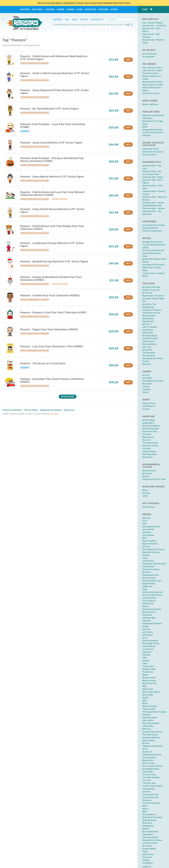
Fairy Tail (146, 440)
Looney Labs (148, 666)
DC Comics (147, 473)
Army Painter (148, 529)
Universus (147, 800)
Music (145, 490)
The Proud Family (150, 443)
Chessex (146, 555)
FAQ (67, 19)
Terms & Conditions (12, 410)
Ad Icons (146, 493)
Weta (145, 812)
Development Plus (151, 575)
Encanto (146, 409)
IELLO (145, 638)
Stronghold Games (151, 769)
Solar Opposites (150, 454)
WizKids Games (149, 820)
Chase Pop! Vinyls (150, 149)
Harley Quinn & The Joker (154, 479)
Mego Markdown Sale (152, 205)
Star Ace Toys (149, 763)
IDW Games (148, 635)
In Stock (79, 3)
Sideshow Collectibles (152, 746)
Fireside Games (149, 598)
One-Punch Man (150, 431)
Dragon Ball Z (148, 423)
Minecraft (147, 384)
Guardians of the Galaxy (154, 265)
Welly (145, 806)
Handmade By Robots (152, 623)
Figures (50, 9)
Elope (145, 589)
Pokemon (146, 135)
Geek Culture (148, 854)
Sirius (145, 749)
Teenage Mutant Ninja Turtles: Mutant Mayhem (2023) (154, 245)
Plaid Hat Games (150, 718)
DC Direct (147, 572)
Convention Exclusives (153, 152)
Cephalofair (148, 834)
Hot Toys (146, 629)
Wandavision (148, 321)
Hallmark (146, 621)
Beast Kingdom (149, 541)
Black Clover (148, 437)
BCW (145, 538)
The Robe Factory (150, 735)
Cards (61, 9)
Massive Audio (149, 678)
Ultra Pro (146, 792)
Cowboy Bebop (149, 451)
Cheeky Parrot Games (152, 840)
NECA (145, 127)
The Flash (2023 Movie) (153, 250)
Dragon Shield (149, 584)
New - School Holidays (152, 23)
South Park (147, 350)
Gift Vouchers (149, 507)
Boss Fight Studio (150, 832)
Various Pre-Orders (151, 93)
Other (114, 9)
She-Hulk (147, 364)
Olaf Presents (149, 406)
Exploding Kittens (150, 228)
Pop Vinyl (38, 9)
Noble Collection (150, 706)
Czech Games (148, 566)
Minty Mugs (148, 695)
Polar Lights (148, 720)
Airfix (145, 521)
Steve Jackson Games (152, 766)
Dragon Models (149, 849)
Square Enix (148, 760)
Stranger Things (150, 336)
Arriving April (148, 57)
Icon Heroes (148, 632)
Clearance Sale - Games (153, 203)
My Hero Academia (151, 426)
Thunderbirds (149, 355)
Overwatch (147, 378)
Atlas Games (148, 535)
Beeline (146, 829)
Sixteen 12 (147, 752)
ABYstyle (146, 518)
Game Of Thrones (150, 338)
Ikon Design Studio (151, 643)
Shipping (57, 19)
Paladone (146, 715)
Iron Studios (148, 649)
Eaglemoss (147, 586)
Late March (69, 3)
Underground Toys (151, 794)
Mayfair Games (149, 680)
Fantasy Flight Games (152, 595)
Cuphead (146, 389)
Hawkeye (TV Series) (152, 310)
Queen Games (149, 740)
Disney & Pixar (149, 403)
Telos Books (148, 772)
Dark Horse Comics (151, 569)
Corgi (145, 558)
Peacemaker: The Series (153, 296)
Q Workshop (148, 826)
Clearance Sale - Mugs (152, 177)
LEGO (145, 496)
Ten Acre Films (149, 775)
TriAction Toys (149, 783)
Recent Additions (150, 104)
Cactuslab (54, 414)
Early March (56, 3)
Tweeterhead (148, 789)
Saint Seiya (147, 457)
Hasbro (146, 626)
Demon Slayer (149, 420)
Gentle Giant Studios (152, 609)
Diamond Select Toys (152, 581)
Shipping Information (51, 410)
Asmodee (147, 532)
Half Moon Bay (149, 618)
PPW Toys (147, 729)
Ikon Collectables (150, 641)
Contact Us (97, 19)
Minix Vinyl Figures (151, 692)
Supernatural (148, 341)
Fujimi (145, 851)
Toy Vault (147, 780)
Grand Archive (149, 612)
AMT (144, 524)
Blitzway (146, 546)
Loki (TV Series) (150, 327)
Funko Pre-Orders (150, 73)
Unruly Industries (150, 797)
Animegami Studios (151, 527)
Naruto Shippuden (151, 429)
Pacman (146, 386)
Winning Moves (149, 814)
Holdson (146, 860)
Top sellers (147, 118)
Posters (103, 9)
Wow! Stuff (147, 823)
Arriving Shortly (150, 54)
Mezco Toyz (148, 689)
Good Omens (148, 318)
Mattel (145, 675)
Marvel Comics (149, 471)
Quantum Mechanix (151, 737)
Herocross (147, 857)
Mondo (145, 698)
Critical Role (148, 561)
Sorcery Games (149, 757)
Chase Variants (149, 155)
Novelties (90, 9)
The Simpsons (149, 353)
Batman (146, 476)
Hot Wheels (148, 863)
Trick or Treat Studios (152, 786)
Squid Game (148, 330)
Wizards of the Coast (152, 817)
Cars (79, 9)
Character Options (151, 552)
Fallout (145, 392)
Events (84, 19)
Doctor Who (148, 333)
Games (70, 9)
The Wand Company (151, 803)
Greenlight (147, 615)
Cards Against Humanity (154, 225)
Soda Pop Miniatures (152, 755)
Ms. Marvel (147, 293)
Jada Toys (147, 652)
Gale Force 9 (148, 603)
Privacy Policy (31, 410)
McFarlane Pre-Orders (152, 82)
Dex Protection (149, 578)
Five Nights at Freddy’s (153, 381)
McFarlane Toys (149, 683)
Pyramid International (152, 732)
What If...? (147, 324)
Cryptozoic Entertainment (154, 564)
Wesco (145, 809)
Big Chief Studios (150, 544)
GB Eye (145, 606)
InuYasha (146, 448)
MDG (144, 686)
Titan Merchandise (151, 777)
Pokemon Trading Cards (153, 115)
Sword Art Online (150, 446)
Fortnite (146, 375)
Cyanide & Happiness (152, 231)
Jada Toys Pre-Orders (152, 70)
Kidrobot (146, 655)
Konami (146, 661)
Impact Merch (149, 646)
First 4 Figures (149, 601)
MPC (144, 700)
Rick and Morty (149, 344)
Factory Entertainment (153, 592)
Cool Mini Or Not (150, 843)
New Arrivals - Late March (154, 26)
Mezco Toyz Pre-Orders (153, 85)
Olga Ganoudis (149, 709)
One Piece (147, 434)
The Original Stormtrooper (154, 712)
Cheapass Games (150, 837)
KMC (144, 658)
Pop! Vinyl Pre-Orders (152, 68)
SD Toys (146, 743)
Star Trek (147, 347)
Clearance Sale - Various (153, 208)
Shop (75, 19)
